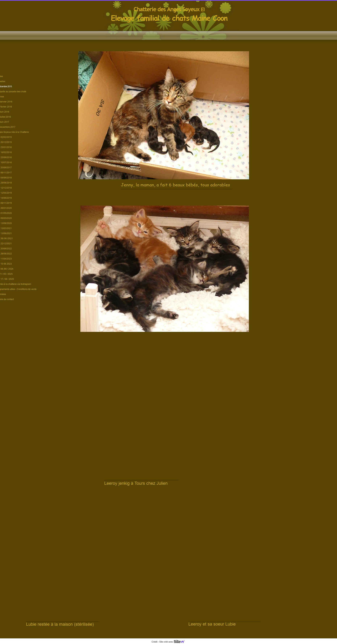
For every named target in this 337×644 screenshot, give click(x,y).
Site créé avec (173, 642)
